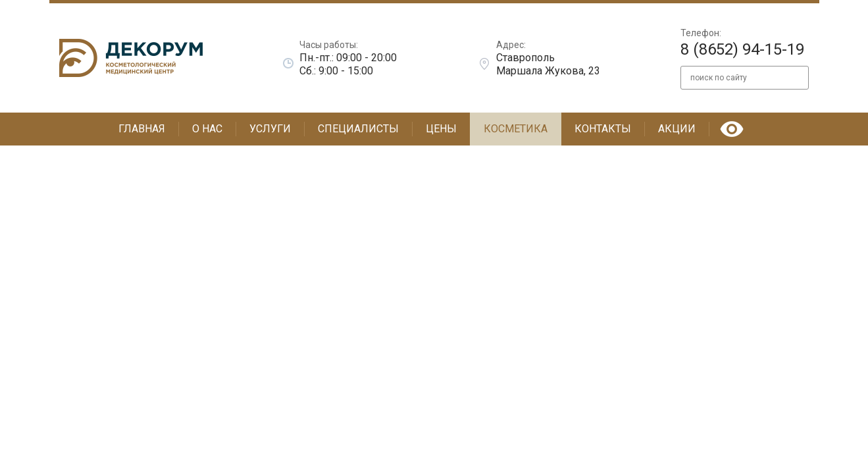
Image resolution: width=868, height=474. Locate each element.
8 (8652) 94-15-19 (742, 49)
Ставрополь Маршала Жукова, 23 (548, 64)
